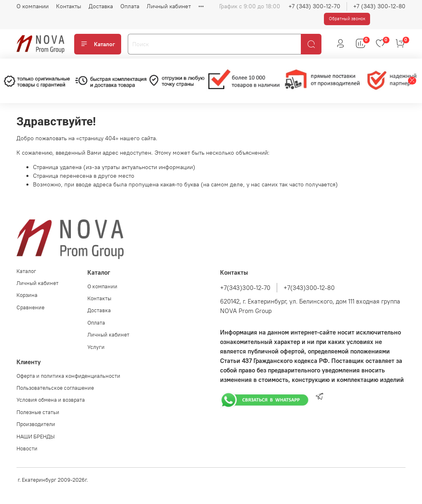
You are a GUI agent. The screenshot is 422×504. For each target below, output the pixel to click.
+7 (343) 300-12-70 (314, 6)
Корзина (27, 295)
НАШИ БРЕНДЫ (36, 437)
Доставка (101, 6)
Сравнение (30, 307)
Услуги (96, 347)
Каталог (98, 44)
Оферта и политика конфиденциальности (68, 376)
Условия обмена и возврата (51, 400)
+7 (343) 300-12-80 (379, 6)
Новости (27, 449)
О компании (33, 6)
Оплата (130, 6)
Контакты (69, 6)
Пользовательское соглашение (55, 388)
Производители (36, 424)
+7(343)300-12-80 (309, 288)
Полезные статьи (38, 412)
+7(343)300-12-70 (245, 288)
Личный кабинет (169, 6)
